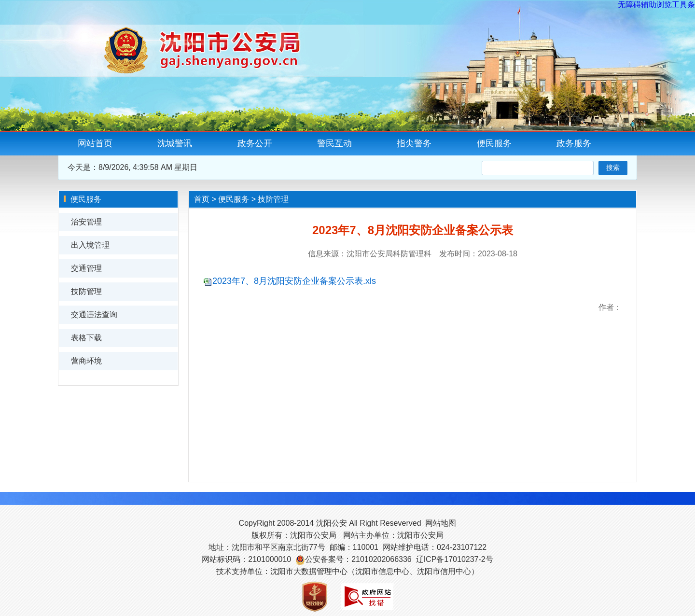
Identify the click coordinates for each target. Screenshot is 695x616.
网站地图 (441, 523)
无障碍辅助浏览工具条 (656, 5)
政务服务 (574, 143)
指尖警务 (414, 143)
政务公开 (255, 143)
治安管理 (86, 222)
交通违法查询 (94, 315)
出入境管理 (90, 245)
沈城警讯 (175, 143)
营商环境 (86, 361)
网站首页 (95, 143)
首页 (202, 199)
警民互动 (334, 143)
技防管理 (86, 291)
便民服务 (494, 143)
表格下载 (86, 338)
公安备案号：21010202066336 (358, 559)
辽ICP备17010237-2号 (455, 559)
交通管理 (86, 268)
